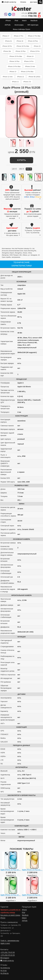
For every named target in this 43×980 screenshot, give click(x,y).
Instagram (5, 958)
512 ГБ (29, 169)
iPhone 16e (7, 51)
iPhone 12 (21, 77)
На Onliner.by (5, 968)
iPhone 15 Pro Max (16, 56)
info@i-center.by (9, 2)
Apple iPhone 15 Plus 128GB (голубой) (15, 870)
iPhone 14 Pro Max (14, 66)
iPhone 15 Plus (21, 51)
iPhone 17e (27, 82)
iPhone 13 (13, 72)
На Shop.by (5, 973)
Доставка (34, 2)
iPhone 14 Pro (29, 61)
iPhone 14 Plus (14, 61)
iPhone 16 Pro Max (23, 46)
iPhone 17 (6, 36)
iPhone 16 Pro (7, 46)
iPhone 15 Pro (35, 51)
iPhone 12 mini (8, 77)
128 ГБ (14, 169)
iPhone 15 (37, 46)
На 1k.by (4, 971)
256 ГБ (22, 169)
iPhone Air (8, 41)
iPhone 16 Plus (33, 41)
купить (21, 160)
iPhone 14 (30, 56)
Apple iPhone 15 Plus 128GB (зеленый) (15, 895)
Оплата (23, 2)
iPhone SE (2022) (34, 77)
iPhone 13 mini (30, 66)
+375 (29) (31, 13)
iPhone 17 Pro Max (34, 36)
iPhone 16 (20, 41)
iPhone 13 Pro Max (27, 72)
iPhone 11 (15, 82)
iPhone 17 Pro (19, 36)
